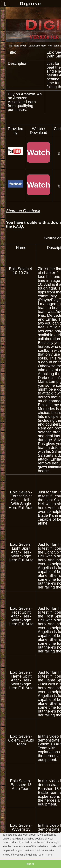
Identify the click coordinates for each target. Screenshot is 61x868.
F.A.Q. (19, 226)
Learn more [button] (45, 855)
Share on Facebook (23, 211)
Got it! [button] (30, 864)
